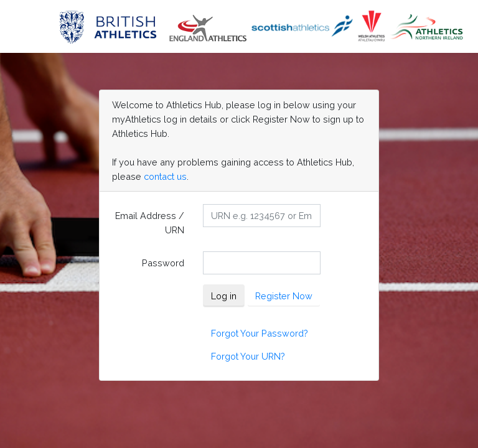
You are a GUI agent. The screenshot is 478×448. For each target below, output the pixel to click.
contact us (165, 176)
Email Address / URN (150, 223)
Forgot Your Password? (260, 333)
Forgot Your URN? (248, 356)
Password (163, 263)
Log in (224, 296)
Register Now (284, 296)
